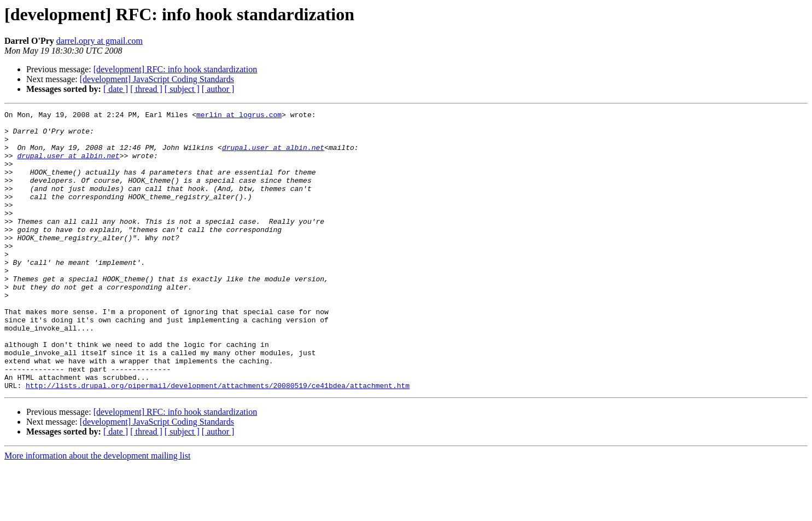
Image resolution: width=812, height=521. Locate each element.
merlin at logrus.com (239, 116)
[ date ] (116, 89)
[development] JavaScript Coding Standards (157, 79)
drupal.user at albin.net (273, 155)
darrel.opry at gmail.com (100, 41)
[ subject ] (182, 89)
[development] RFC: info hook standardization (176, 69)
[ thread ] (146, 89)
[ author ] (218, 89)
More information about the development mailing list (97, 511)
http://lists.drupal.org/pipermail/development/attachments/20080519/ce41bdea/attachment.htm (218, 441)
